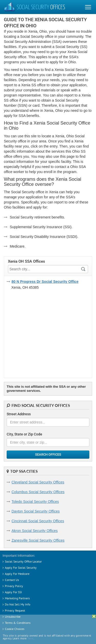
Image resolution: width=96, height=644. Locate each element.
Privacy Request (15, 610)
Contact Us (12, 580)
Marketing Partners (17, 598)
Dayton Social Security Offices (36, 511)
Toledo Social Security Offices (35, 502)
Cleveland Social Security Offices (38, 482)
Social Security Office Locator (23, 561)
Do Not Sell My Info (18, 604)
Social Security (34, 8)
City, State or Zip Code (24, 434)
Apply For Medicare (17, 574)
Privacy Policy (14, 586)
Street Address (19, 414)
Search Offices (48, 454)
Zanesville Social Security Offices (38, 540)
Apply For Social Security (21, 568)
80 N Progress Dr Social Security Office (45, 282)
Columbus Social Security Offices (38, 492)
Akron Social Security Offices (35, 531)
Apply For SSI (13, 592)
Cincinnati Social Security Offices (38, 521)
